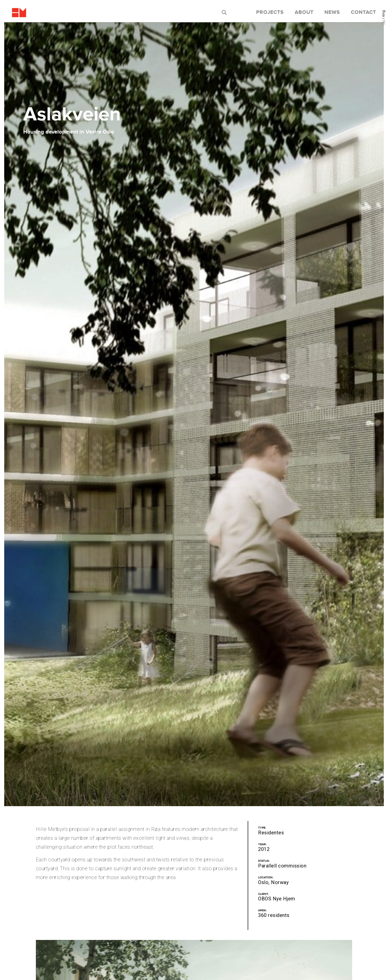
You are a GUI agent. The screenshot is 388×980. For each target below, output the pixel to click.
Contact (364, 12)
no (383, 22)
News (332, 12)
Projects (270, 12)
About (304, 12)
